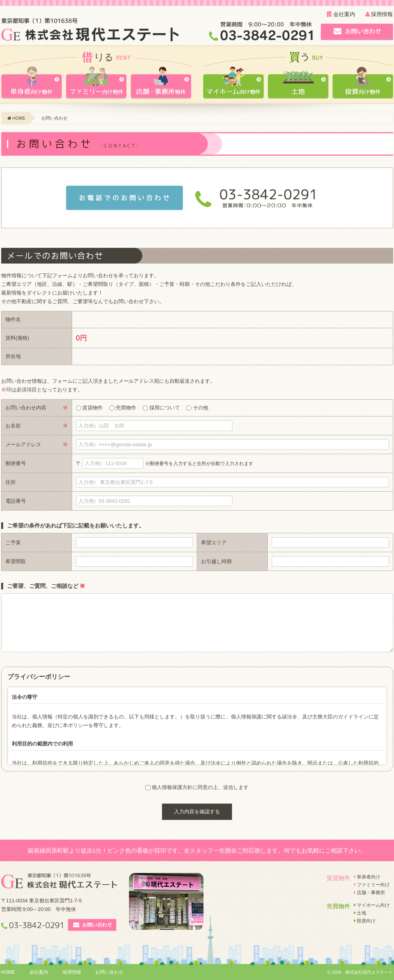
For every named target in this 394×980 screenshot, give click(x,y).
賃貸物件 (90, 408)
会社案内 (341, 14)
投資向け (365, 921)
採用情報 (379, 14)
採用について (161, 408)
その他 (197, 408)
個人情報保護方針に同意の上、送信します (200, 787)
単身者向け (367, 877)
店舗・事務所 (369, 893)
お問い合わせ (109, 972)
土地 (360, 913)
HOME (16, 118)
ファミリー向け (372, 885)
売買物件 (123, 408)
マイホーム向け (372, 905)
